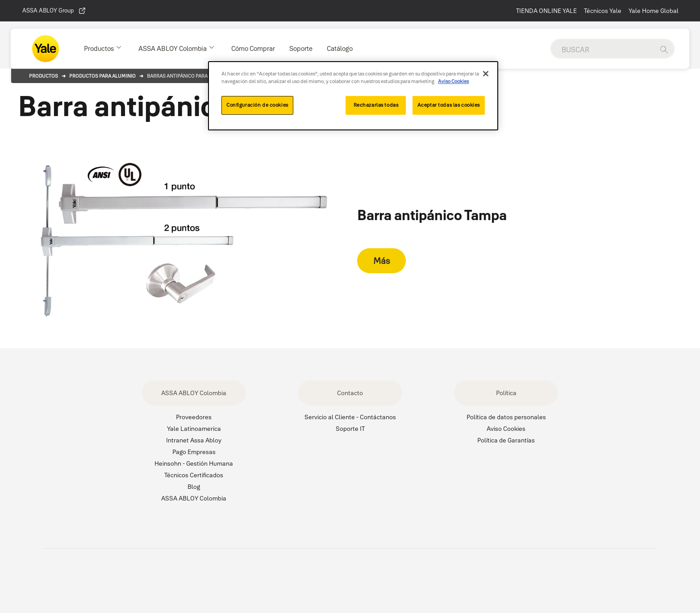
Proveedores (194, 417)
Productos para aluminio (102, 76)
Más (381, 261)
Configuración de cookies (257, 105)
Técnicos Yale (603, 11)
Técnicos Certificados (194, 475)
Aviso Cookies (506, 429)
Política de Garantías (506, 440)
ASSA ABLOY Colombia (194, 393)
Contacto (350, 393)
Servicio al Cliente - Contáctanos (350, 417)
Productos (44, 76)
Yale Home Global (654, 11)
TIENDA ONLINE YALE (546, 11)
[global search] (602, 50)
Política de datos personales (506, 417)
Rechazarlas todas (376, 105)
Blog (194, 487)
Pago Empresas (194, 452)
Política (506, 393)
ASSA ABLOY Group (54, 11)
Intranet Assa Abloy (194, 440)
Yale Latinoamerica (194, 429)
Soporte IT (350, 429)
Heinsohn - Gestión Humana (194, 463)
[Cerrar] (486, 74)
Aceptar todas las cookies (449, 105)
